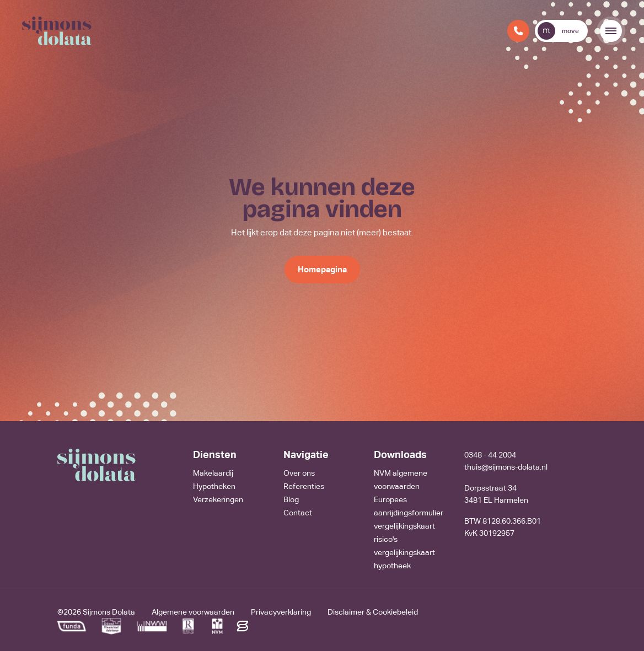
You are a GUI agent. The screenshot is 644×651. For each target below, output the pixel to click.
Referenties (304, 486)
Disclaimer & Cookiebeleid (373, 612)
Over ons (299, 473)
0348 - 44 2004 (490, 455)
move (558, 31)
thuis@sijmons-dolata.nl (506, 467)
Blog (291, 499)
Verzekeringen (218, 499)
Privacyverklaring (281, 612)
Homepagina (322, 269)
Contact (298, 513)
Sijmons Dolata (109, 612)
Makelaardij (213, 473)
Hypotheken (214, 486)
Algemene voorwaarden (193, 612)
